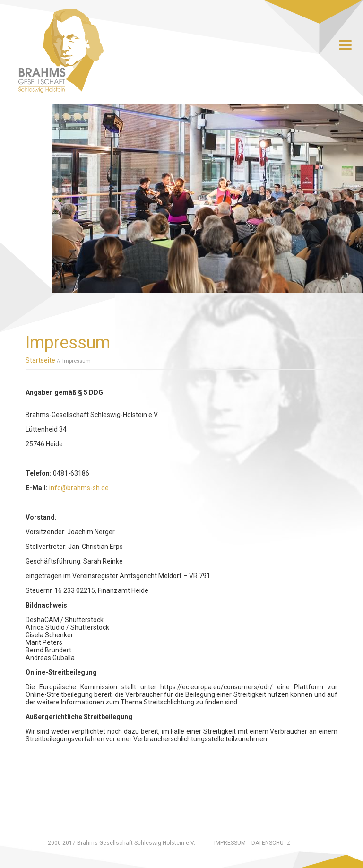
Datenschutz (271, 843)
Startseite (40, 360)
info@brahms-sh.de (79, 488)
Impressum (230, 843)
